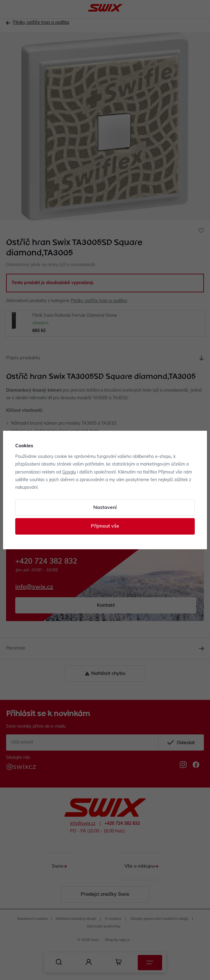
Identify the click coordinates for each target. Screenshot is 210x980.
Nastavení (105, 508)
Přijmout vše (105, 526)
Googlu (69, 472)
